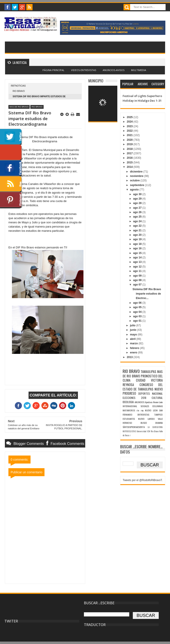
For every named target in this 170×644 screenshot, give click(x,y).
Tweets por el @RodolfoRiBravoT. (143, 480)
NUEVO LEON (151, 410)
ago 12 (138, 267)
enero (134, 353)
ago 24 (138, 221)
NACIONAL (157, 393)
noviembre (137, 176)
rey (142, 410)
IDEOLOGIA (128, 402)
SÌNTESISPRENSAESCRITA (134, 427)
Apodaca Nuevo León (154, 402)
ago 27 (138, 208)
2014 (130, 167)
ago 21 (138, 230)
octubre (135, 180)
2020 (130, 140)
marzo (134, 343)
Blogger (95, 73)
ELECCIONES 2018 (134, 398)
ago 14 (138, 258)
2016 (130, 158)
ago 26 (138, 212)
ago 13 (138, 262)
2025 (130, 117)
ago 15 (138, 253)
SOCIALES (145, 406)
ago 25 (138, 217)
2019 (130, 144)
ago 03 (138, 316)
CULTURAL (157, 398)
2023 (130, 126)
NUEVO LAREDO (146, 419)
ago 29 (138, 199)
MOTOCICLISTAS (129, 431)
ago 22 (138, 226)
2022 (130, 131)
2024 (130, 122)
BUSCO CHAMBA (152, 423)
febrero (135, 348)
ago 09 (138, 276)
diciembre (137, 172)
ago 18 (138, 244)
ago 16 (138, 248)
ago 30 (138, 194)
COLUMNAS (157, 406)
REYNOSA (128, 385)
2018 (130, 149)
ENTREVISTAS (143, 414)
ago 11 (138, 271)
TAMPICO (158, 414)
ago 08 (138, 280)
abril (133, 339)
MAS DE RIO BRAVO (19, 107)
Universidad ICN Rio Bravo (147, 431)
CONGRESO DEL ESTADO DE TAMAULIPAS (143, 387)
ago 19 (138, 239)
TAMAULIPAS (148, 372)
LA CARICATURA (155, 427)
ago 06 (138, 303)
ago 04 (138, 312)
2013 (130, 357)
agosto (135, 190)
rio (138, 410)
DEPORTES (144, 393)
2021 (130, 135)
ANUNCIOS (139, 402)
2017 (130, 153)
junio (133, 330)
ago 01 (138, 321)
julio (133, 325)
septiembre (137, 185)
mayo (134, 335)
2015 (130, 162)
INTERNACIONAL (130, 406)
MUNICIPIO (96, 81)
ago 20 (138, 235)
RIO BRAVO (19, 91)
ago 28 (138, 203)
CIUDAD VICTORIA (149, 380)
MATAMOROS (129, 410)
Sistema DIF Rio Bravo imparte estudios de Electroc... (147, 294)
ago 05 (138, 307)
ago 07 (138, 285)
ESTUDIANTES (129, 419)
